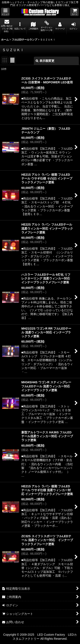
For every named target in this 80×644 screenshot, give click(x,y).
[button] (5, 12)
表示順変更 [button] (45, 61)
